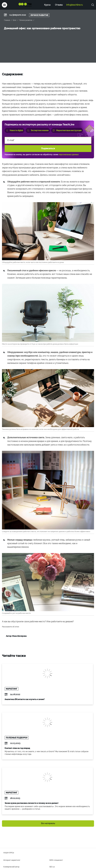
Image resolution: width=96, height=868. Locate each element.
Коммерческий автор (11, 823)
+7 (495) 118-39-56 (27, 857)
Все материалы (48, 780)
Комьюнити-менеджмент (59, 830)
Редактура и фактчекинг (59, 836)
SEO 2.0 (52, 823)
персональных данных (69, 155)
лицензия (20, 862)
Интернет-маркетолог (12, 816)
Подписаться (48, 148)
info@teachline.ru (75, 5)
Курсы (47, 5)
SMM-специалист (56, 816)
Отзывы (59, 5)
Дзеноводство (9, 836)
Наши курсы (9, 809)
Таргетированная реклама (13, 830)
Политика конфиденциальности (15, 865)
